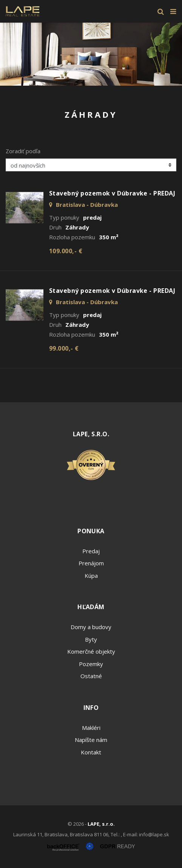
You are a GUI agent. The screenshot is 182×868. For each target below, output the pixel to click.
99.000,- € (64, 348)
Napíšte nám (91, 740)
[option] (91, 54)
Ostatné (91, 676)
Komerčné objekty (91, 651)
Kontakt (91, 752)
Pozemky (91, 664)
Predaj (91, 551)
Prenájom (91, 563)
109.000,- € (66, 251)
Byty (91, 639)
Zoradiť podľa (23, 151)
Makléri (91, 728)
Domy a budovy (91, 627)
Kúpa (91, 576)
